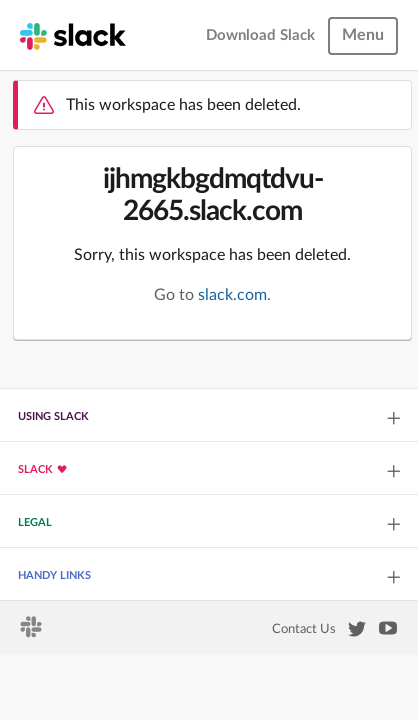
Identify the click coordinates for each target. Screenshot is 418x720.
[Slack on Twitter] (357, 633)
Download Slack (260, 35)
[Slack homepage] (73, 35)
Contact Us (304, 629)
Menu (363, 35)
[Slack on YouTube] (388, 632)
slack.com (232, 295)
